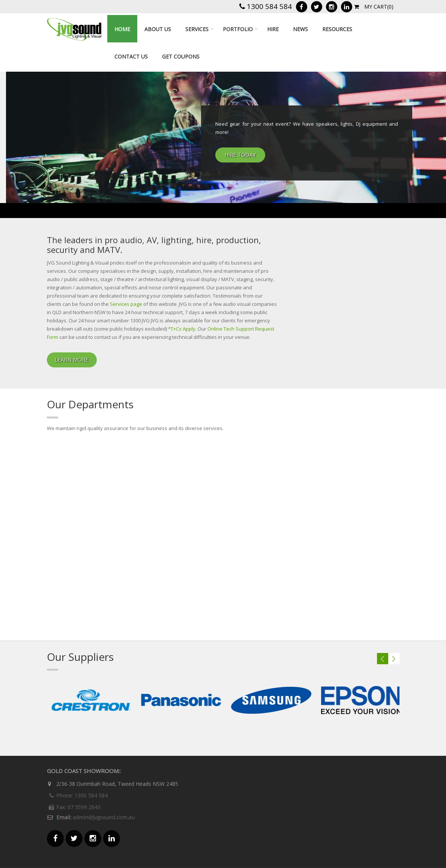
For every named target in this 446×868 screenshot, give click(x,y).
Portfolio (238, 29)
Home (122, 29)
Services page (126, 304)
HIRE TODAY (240, 155)
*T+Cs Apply (182, 329)
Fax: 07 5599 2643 (74, 807)
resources (337, 29)
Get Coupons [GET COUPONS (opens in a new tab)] (181, 56)
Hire (273, 29)
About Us (158, 29)
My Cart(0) (374, 7)
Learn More (72, 360)
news (300, 29)
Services (197, 29)
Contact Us (131, 56)
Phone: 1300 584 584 (77, 795)
